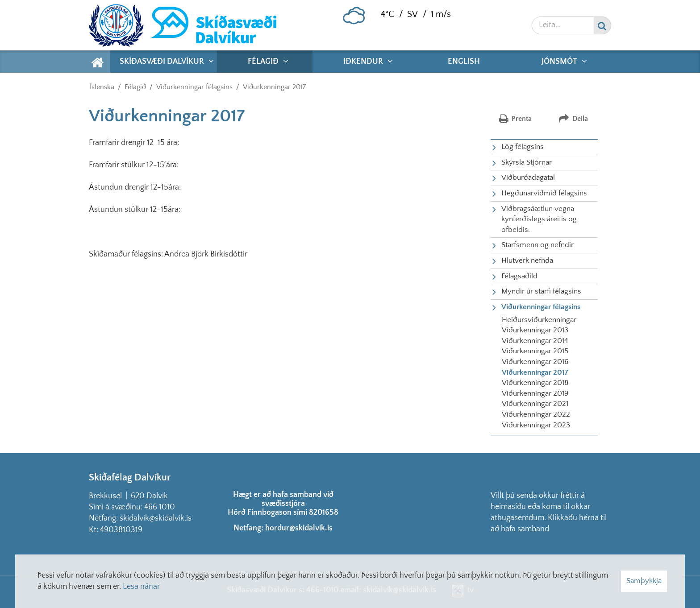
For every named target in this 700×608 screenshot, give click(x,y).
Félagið (135, 87)
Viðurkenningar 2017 (274, 87)
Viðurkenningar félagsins (194, 87)
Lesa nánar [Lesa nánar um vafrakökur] (141, 587)
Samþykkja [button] (644, 581)
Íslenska (102, 87)
